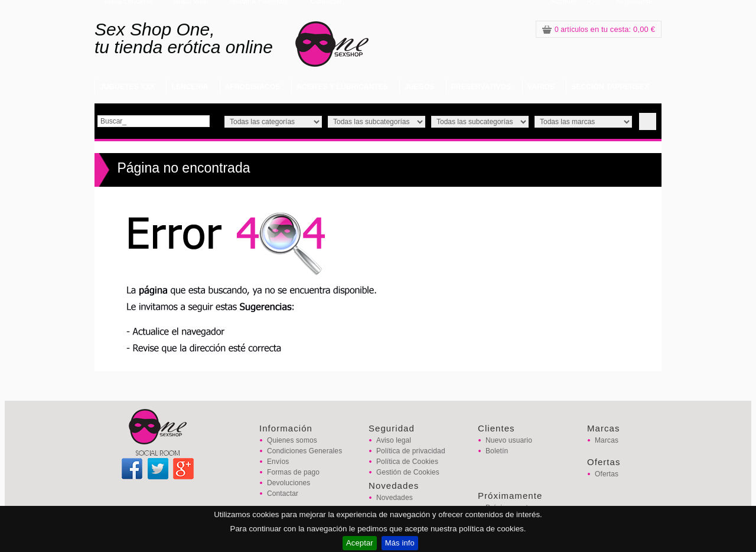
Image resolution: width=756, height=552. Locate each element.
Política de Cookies (407, 462)
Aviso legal (394, 440)
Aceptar (360, 543)
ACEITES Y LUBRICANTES (342, 87)
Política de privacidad (411, 451)
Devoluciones (289, 483)
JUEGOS (420, 87)
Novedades (395, 498)
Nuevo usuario (509, 440)
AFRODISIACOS (252, 87)
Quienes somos (292, 440)
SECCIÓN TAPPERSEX (610, 87)
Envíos (278, 462)
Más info (400, 543)
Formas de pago (293, 472)
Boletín (497, 451)
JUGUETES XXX (127, 87)
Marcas (607, 440)
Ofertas (607, 474)
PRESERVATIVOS (481, 87)
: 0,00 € (599, 29)
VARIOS (541, 87)
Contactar (283, 493)
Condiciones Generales (304, 451)
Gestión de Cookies (408, 472)
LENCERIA (190, 87)
